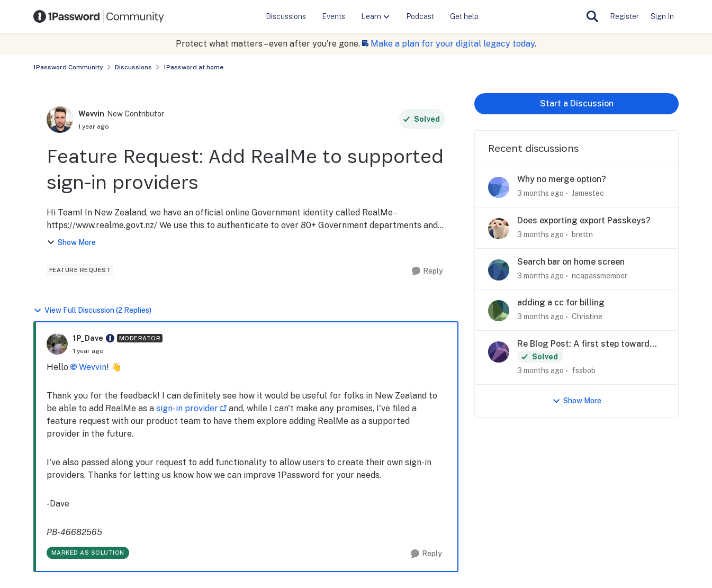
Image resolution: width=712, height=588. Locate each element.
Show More (71, 243)
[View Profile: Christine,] (499, 311)
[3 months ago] (540, 193)
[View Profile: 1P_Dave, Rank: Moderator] (57, 344)
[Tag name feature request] (80, 270)
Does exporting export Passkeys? (584, 220)
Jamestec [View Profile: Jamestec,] (588, 193)
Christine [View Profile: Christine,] (587, 316)
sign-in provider (187, 408)
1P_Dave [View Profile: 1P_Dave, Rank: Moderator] (88, 338)
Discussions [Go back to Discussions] (133, 67)
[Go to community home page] (99, 16)
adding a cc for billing (561, 302)
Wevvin (93, 367)
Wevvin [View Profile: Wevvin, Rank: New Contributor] (91, 114)
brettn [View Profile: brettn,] (582, 234)
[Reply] (427, 271)
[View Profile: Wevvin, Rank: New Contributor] (60, 120)
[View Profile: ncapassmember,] (499, 270)
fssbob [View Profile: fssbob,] (584, 370)
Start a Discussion (577, 103)
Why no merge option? (562, 179)
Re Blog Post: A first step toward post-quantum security (583, 344)
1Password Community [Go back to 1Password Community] (68, 67)
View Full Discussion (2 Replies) (92, 310)
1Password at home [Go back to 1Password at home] (193, 67)
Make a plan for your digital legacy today (453, 44)
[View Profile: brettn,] (499, 229)
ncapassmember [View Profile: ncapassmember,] (600, 275)
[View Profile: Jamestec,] (499, 187)
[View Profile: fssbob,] (499, 352)
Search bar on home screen (571, 262)
